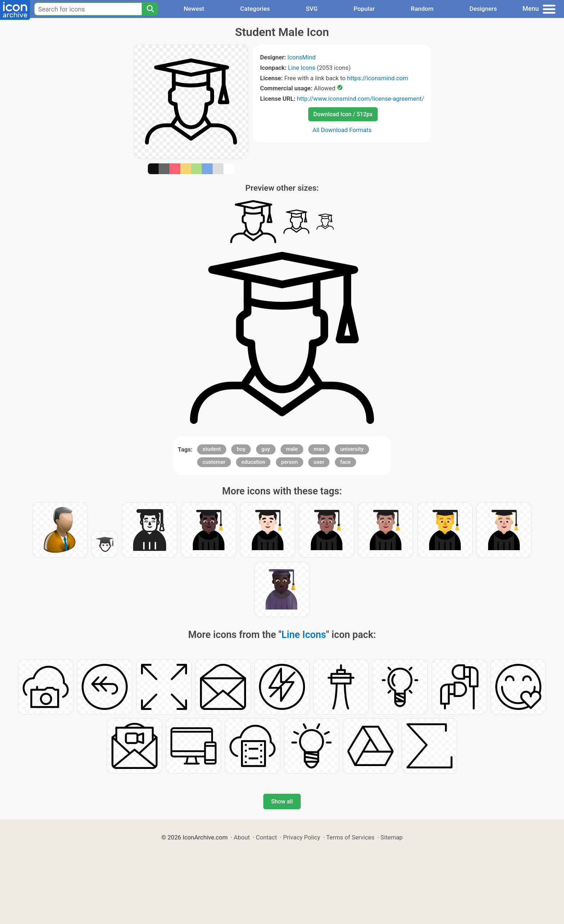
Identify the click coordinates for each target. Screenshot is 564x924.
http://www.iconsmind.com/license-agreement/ (360, 99)
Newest (194, 9)
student (212, 449)
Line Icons (301, 68)
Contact (266, 837)
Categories (255, 9)
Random (422, 9)
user (319, 462)
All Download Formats (342, 130)
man (319, 449)
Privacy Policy (302, 837)
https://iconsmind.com (378, 78)
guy (266, 449)
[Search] (150, 9)
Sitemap (392, 837)
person (290, 462)
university (352, 449)
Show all (282, 801)
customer (214, 462)
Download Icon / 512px (343, 114)
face (345, 462)
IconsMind (301, 57)
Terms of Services (350, 837)
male (292, 449)
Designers (483, 9)
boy (241, 449)
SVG (312, 9)
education (253, 462)
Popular (364, 9)
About (242, 837)
